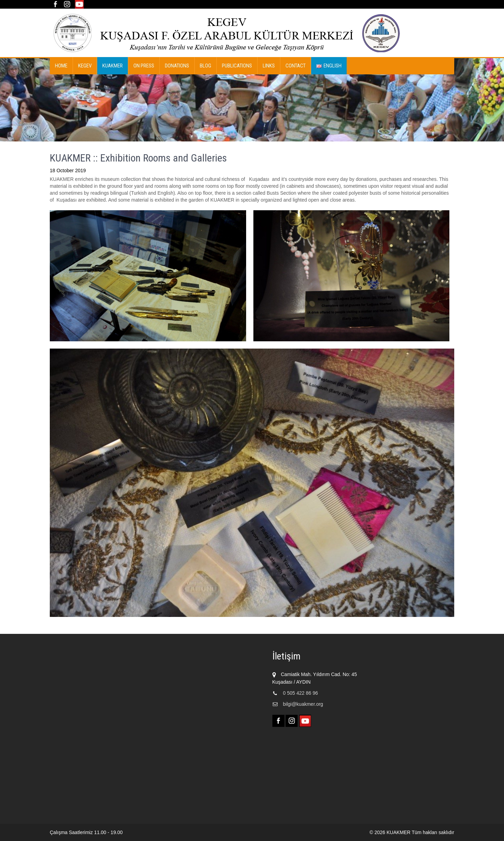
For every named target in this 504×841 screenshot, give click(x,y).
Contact (296, 66)
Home (61, 66)
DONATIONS (177, 66)
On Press (144, 66)
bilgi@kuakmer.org (303, 704)
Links (269, 66)
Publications (237, 66)
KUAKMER (113, 66)
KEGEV (85, 66)
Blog (206, 66)
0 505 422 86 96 (301, 693)
